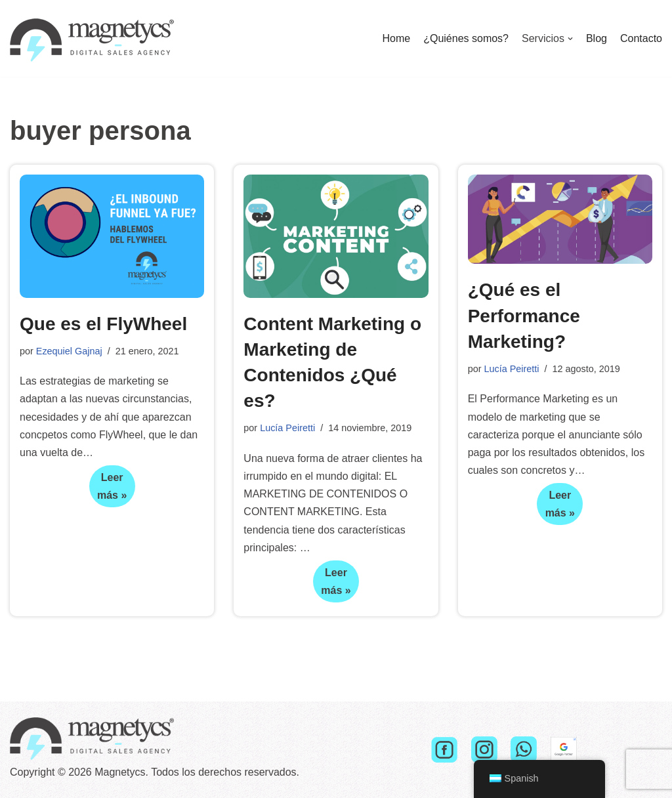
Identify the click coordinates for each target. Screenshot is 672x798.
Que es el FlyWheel (103, 324)
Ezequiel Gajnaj (69, 351)
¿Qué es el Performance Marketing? (524, 315)
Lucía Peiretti (287, 428)
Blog (597, 38)
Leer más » (108, 490)
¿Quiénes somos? (466, 38)
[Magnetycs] (92, 38)
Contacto (641, 38)
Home (396, 38)
